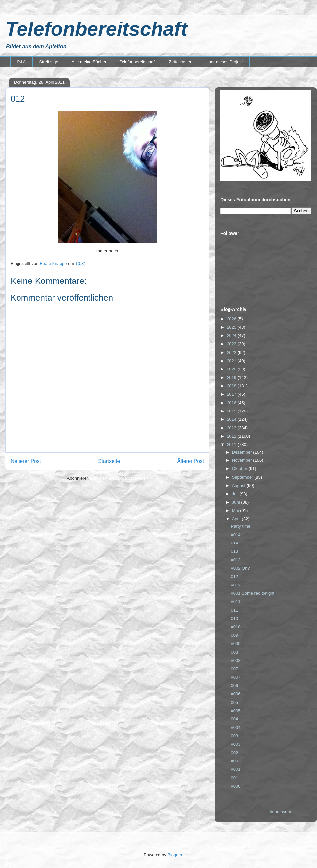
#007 (236, 677)
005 (234, 702)
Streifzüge (49, 62)
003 (234, 736)
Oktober (240, 469)
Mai (236, 511)
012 (234, 576)
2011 (232, 444)
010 (234, 618)
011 (234, 610)
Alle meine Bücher (89, 62)
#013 (236, 560)
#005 (236, 711)
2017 (232, 394)
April (237, 519)
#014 (236, 535)
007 (234, 669)
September (243, 477)
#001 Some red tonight (253, 593)
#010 (236, 627)
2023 (232, 344)
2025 (232, 327)
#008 (236, 660)
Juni (237, 502)
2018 (232, 386)
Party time (241, 526)
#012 (236, 585)
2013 (232, 428)
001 (234, 778)
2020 (232, 369)
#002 (236, 761)
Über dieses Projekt (224, 62)
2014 (232, 419)
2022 (232, 352)
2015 (232, 411)
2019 (232, 378)
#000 (236, 786)
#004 (236, 728)
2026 (232, 319)
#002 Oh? (240, 568)
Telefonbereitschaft (96, 29)
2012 (232, 436)
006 (234, 686)
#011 (236, 602)
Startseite (109, 461)
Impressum (280, 812)
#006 (236, 694)
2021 (232, 361)
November (243, 460)
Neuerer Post (26, 461)
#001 (236, 769)
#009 (236, 644)
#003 (236, 744)
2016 (232, 403)
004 (234, 719)
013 (234, 551)
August (239, 485)
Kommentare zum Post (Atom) (119, 478)
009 (234, 635)
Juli (236, 494)
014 (234, 543)
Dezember (243, 452)
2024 (232, 336)
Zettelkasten (180, 62)
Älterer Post (191, 461)
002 (234, 753)
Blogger (175, 855)
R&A (22, 62)
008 (234, 652)
